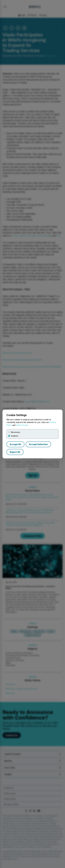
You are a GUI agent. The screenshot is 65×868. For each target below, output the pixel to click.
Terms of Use (22, 425)
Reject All (15, 452)
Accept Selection (38, 444)
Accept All (15, 444)
